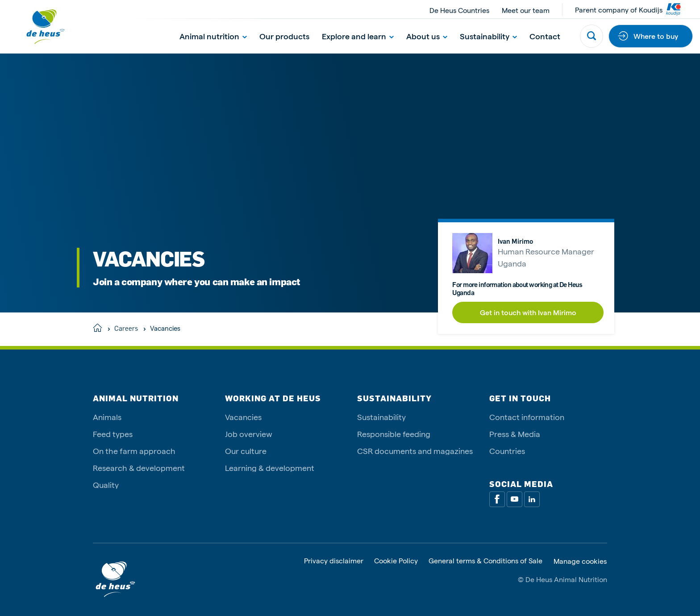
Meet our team (526, 10)
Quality (106, 485)
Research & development (139, 468)
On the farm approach (134, 451)
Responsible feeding (394, 434)
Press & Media (515, 434)
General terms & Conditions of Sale (485, 561)
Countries (507, 451)
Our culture (246, 451)
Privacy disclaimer (334, 561)
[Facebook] (497, 499)
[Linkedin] (532, 499)
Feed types (113, 434)
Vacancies (243, 417)
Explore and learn (358, 36)
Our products (284, 36)
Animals (107, 417)
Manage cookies (580, 561)
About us (427, 36)
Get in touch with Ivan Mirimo (528, 312)
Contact (545, 36)
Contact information (527, 417)
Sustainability (488, 36)
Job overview (249, 434)
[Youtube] (515, 499)
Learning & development (270, 468)
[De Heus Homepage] (38, 27)
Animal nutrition (213, 36)
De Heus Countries (459, 10)
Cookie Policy (396, 561)
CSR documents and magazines (415, 451)
